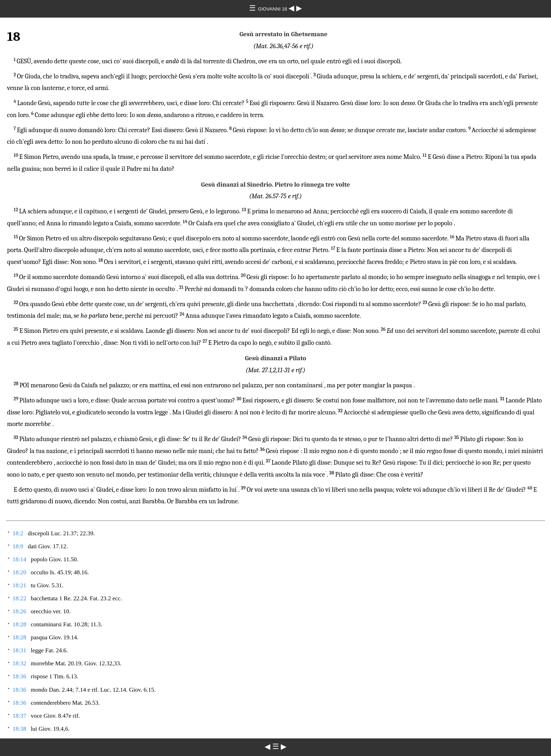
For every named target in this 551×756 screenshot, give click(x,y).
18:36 (20, 676)
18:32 (20, 663)
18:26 (20, 611)
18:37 (20, 716)
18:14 (20, 559)
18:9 (18, 546)
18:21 (20, 585)
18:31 (20, 650)
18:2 (18, 533)
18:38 (20, 729)
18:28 (20, 624)
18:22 (20, 598)
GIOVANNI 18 (273, 9)
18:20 (20, 572)
